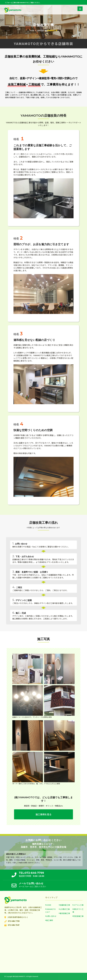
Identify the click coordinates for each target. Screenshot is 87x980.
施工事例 (50, 920)
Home (32, 30)
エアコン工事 (78, 905)
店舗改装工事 (52, 30)
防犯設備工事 (78, 916)
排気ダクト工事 (78, 911)
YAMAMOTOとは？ (50, 911)
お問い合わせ (51, 916)
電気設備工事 (65, 913)
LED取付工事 (65, 909)
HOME (49, 905)
